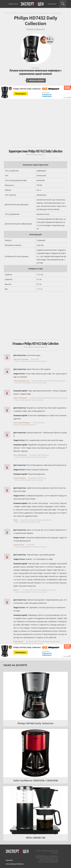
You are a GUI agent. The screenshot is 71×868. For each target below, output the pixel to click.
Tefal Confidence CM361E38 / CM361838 (35, 780)
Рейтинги (13, 4)
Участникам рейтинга (15, 864)
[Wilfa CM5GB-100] (35, 810)
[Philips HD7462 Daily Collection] (35, 696)
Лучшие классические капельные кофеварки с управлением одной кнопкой (35, 72)
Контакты (55, 853)
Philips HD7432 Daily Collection (27, 89)
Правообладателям (51, 862)
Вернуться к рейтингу (35, 80)
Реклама (9, 860)
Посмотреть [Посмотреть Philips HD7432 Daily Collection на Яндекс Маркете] (21, 94)
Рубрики (52, 4)
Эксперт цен (32, 4)
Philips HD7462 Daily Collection (35, 723)
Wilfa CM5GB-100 (36, 838)
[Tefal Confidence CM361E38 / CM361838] (35, 753)
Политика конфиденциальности (47, 858)
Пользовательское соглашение (46, 856)
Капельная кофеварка (47, 95)
